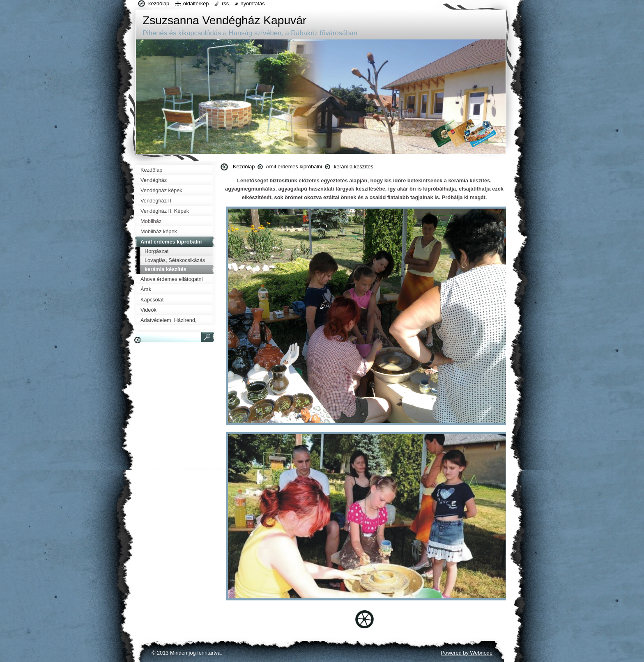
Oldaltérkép (196, 3)
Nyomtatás (253, 3)
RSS (225, 3)
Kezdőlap (244, 167)
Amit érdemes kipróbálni (294, 167)
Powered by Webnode (467, 653)
